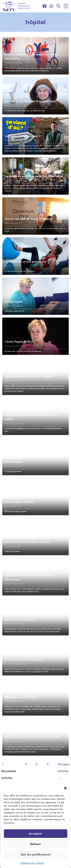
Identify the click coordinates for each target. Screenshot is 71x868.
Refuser (36, 844)
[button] (65, 788)
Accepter (36, 834)
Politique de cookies (32, 863)
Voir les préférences (35, 855)
